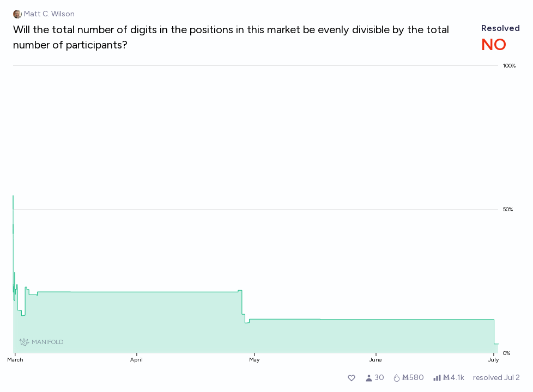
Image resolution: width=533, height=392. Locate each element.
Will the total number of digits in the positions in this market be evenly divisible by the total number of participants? (231, 37)
